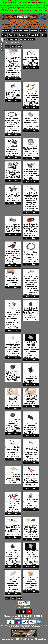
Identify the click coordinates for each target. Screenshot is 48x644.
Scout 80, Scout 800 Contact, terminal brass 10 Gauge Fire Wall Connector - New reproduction (31, 452)
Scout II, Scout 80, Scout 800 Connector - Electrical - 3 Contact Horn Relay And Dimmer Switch (31, 348)
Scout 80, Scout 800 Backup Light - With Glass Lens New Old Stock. (31, 149)
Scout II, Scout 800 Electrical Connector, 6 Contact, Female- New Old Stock (31, 582)
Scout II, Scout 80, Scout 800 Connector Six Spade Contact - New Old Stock (13, 423)
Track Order (34, 35)
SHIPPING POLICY (29, 618)
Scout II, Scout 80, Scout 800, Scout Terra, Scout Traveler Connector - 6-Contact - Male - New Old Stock (13, 347)
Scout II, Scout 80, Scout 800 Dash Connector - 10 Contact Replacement (13, 504)
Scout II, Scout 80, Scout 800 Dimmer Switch (31, 502)
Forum (43, 30)
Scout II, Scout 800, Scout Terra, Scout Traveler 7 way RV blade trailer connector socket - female (13, 124)
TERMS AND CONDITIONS (30, 616)
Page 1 (7, 46)
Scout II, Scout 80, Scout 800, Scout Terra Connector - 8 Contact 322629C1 (31, 311)
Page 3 (19, 46)
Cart (44, 35)
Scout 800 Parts (12, 39)
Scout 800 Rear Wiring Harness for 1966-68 (31, 59)
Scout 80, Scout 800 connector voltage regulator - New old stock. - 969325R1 (31, 427)
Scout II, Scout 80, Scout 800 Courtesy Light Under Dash (13, 476)
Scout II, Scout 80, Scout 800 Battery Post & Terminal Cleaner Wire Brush (31, 172)
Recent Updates (21, 30)
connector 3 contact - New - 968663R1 (31, 378)
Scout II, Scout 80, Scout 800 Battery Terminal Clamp (13, 226)
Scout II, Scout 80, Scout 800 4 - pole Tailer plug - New (13, 92)
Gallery (34, 30)
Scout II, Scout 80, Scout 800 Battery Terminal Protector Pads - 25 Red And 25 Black (13, 253)
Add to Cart (13, 79)
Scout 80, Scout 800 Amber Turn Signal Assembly (13, 150)
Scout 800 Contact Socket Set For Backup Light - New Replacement (13, 450)
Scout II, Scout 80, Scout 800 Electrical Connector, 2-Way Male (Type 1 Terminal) (31, 555)
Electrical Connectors (27, 39)
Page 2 (13, 46)
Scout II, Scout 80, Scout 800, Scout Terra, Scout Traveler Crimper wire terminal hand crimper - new (31, 479)
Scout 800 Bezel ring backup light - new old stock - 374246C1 (31, 255)
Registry (13, 35)
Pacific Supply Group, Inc (33, 639)
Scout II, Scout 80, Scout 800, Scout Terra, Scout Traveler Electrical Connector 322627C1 (13, 555)
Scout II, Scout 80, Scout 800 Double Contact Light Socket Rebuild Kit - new (13, 529)
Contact (23, 35)
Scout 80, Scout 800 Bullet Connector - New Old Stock (13, 280)
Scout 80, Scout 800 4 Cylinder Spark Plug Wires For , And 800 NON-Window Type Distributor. (31, 96)
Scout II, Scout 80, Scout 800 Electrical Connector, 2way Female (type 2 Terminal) (13, 583)
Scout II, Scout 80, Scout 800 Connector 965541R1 (13, 399)
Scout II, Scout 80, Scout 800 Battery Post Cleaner (13, 195)
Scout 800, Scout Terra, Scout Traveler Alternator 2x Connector (31, 122)
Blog (4, 35)
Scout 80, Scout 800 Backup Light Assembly (13, 172)
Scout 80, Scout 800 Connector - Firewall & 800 (13, 373)
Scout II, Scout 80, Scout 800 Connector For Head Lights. (31, 399)
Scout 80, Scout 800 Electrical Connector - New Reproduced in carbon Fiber (31, 529)
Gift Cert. (7, 30)
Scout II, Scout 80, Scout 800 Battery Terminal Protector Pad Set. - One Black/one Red (31, 228)
